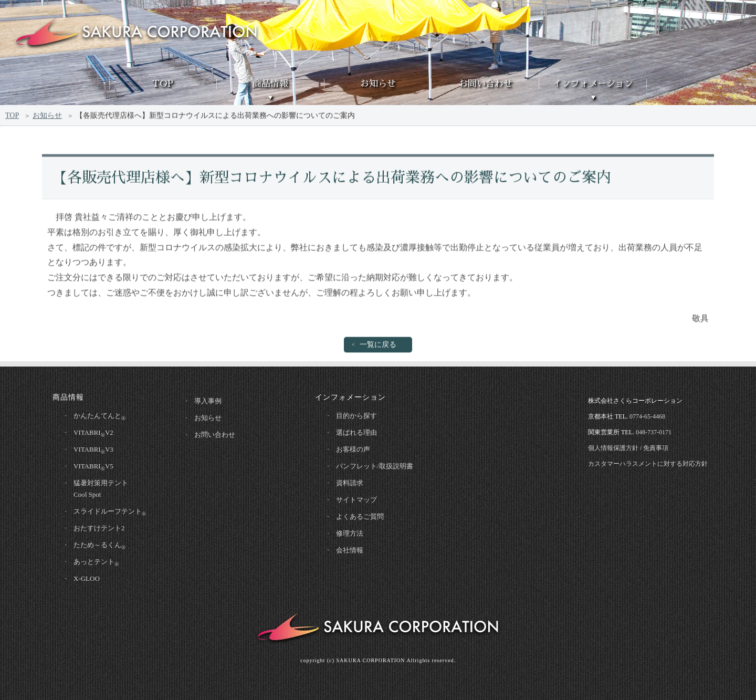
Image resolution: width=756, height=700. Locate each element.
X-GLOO (87, 578)
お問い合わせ (486, 84)
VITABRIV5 (93, 467)
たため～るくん (99, 546)
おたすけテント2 (99, 528)
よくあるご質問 (360, 516)
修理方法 (350, 533)
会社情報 (350, 550)
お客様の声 (353, 449)
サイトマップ (356, 500)
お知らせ (378, 84)
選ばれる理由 (356, 432)
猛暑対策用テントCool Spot (101, 489)
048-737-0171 (654, 432)
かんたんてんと (99, 416)
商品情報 (270, 84)
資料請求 (350, 483)
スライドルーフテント (110, 512)
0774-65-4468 (647, 416)
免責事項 (656, 448)
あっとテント (96, 562)
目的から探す (356, 416)
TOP (163, 84)
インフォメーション (593, 84)
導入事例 (208, 401)
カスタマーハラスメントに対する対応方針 (648, 464)
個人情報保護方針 (613, 448)
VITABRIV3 (93, 450)
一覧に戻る (378, 346)
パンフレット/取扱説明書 (375, 466)
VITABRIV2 (93, 433)
